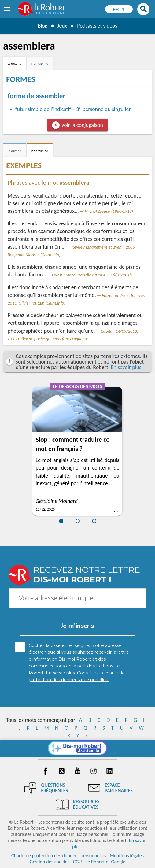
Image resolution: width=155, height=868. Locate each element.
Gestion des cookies (50, 862)
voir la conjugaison (82, 125)
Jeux (62, 26)
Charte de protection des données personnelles (59, 856)
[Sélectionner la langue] (119, 9)
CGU (77, 862)
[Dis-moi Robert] (77, 748)
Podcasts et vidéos (97, 26)
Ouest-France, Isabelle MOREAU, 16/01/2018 (92, 275)
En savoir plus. (127, 367)
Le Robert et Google (105, 862)
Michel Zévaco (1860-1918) (109, 211)
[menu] (8, 9)
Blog (42, 26)
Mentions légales (127, 856)
